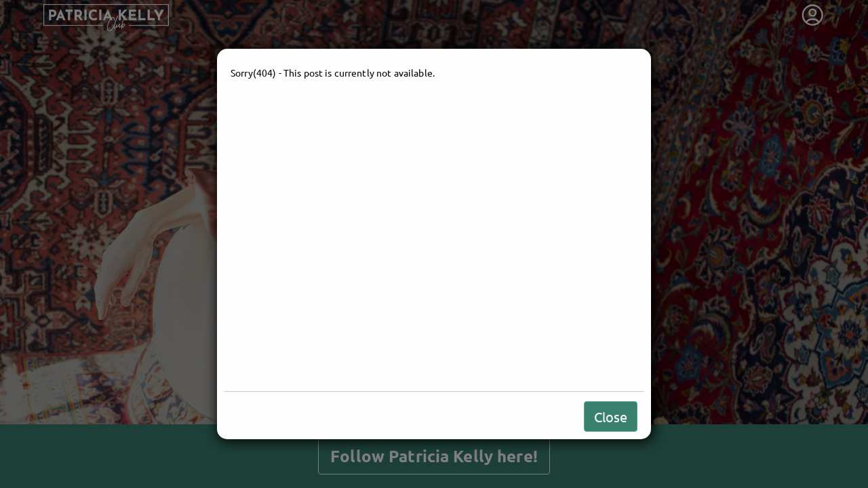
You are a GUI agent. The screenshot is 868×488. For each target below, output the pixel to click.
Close (611, 416)
